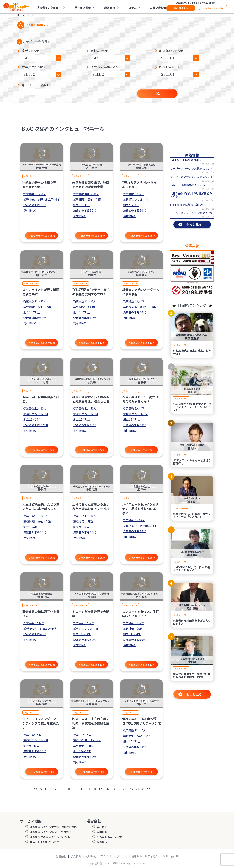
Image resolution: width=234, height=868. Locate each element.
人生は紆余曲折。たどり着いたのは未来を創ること (41, 506)
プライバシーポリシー (114, 856)
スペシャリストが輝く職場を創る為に (41, 292)
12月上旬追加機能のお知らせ (188, 185)
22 (124, 789)
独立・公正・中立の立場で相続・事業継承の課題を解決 (91, 723)
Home (21, 15)
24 (137, 789)
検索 (157, 94)
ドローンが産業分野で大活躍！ (91, 614)
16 (107, 789)
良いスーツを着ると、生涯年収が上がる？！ (141, 614)
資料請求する (181, 8)
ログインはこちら (214, 8)
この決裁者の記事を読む (42, 236)
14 (94, 789)
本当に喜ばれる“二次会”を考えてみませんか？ (141, 399)
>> (149, 789)
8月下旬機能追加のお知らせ (187, 205)
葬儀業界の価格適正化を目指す (41, 614)
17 (114, 789)
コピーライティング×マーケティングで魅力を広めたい (41, 723)
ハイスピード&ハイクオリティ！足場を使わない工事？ (140, 509)
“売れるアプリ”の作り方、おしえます (141, 185)
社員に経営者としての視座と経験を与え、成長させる (91, 399)
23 (131, 789)
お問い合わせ (158, 8)
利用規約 (91, 856)
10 (69, 789)
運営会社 (110, 8)
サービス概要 (83, 8)
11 (76, 789)
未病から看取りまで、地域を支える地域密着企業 (91, 185)
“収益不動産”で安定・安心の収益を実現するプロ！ (91, 292)
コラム (133, 8)
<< (35, 789)
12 (82, 789)
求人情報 (76, 856)
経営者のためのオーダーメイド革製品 (141, 292)
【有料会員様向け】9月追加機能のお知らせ (191, 195)
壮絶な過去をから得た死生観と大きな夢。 (41, 185)
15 (100, 789)
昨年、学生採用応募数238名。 (40, 399)
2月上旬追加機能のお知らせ (187, 160)
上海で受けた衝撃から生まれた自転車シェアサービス (91, 506)
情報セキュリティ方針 (145, 856)
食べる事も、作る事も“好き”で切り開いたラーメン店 (141, 721)
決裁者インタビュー (49, 8)
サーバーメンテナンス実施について (191, 168)
